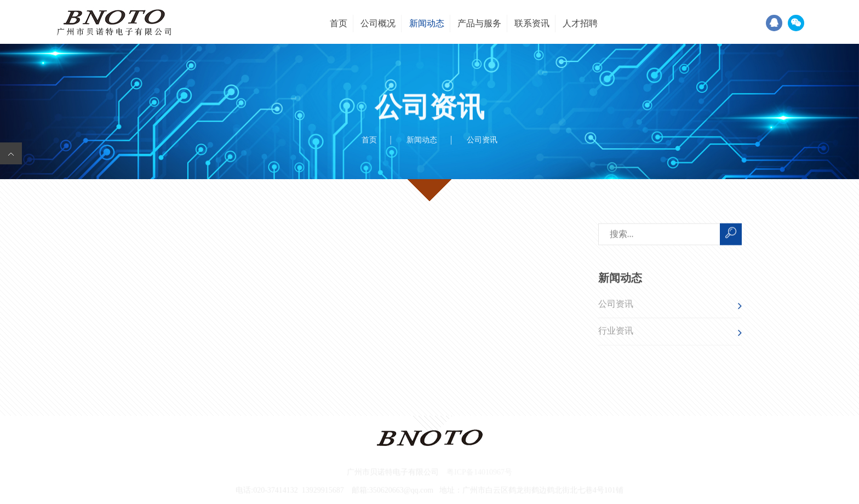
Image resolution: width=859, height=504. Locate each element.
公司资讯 (616, 305)
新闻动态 (427, 23)
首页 (339, 23)
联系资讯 (532, 23)
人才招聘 (580, 23)
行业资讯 (616, 332)
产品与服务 (479, 23)
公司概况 (378, 23)
